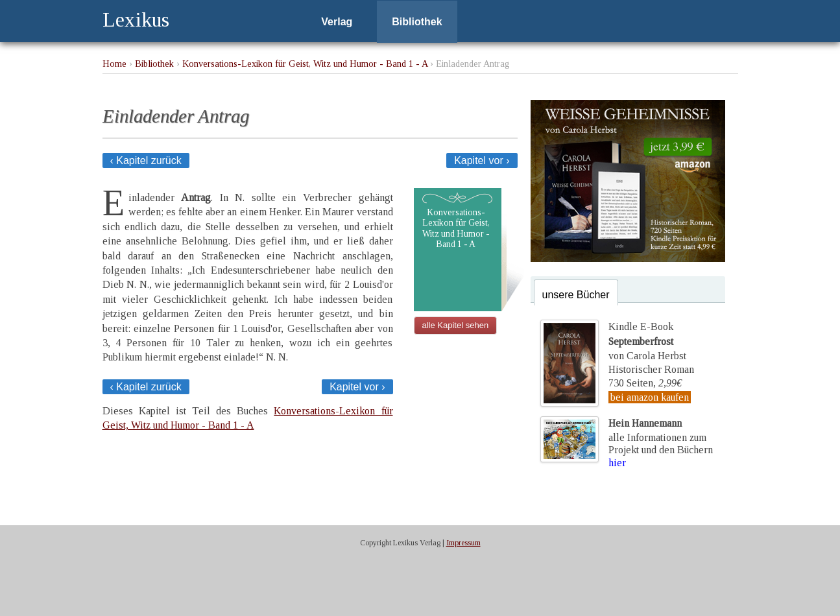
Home (114, 64)
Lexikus (136, 19)
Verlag (337, 22)
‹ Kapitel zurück (146, 160)
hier (617, 463)
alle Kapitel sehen (456, 325)
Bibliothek (417, 22)
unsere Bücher (576, 295)
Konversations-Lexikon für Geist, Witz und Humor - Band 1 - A (305, 64)
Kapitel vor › (482, 160)
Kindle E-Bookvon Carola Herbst (647, 341)
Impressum (463, 543)
